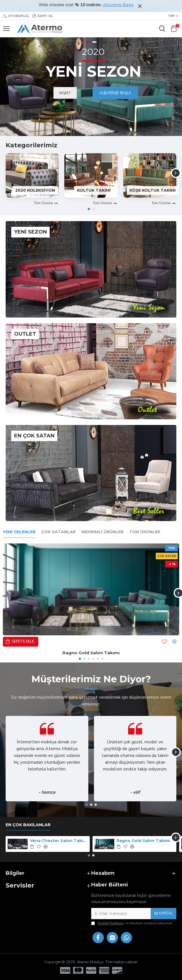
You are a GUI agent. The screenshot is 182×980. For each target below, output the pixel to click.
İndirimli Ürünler (102, 532)
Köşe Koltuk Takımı (153, 190)
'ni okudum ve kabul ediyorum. (132, 923)
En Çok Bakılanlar (28, 825)
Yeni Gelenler (19, 532)
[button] (176, 173)
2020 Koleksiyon (35, 190)
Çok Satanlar (58, 532)
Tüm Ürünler (145, 532)
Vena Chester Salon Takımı (59, 841)
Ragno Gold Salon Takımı (91, 653)
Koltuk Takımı (94, 190)
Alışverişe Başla (118, 5)
